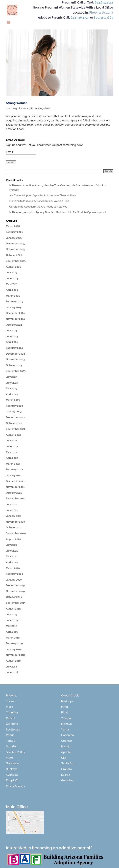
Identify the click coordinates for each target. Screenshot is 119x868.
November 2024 (15, 319)
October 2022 (14, 423)
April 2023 (12, 394)
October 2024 (14, 325)
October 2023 (14, 365)
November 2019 (15, 591)
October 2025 (14, 255)
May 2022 (11, 452)
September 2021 (16, 498)
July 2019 (11, 614)
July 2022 (11, 441)
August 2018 (13, 661)
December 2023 (15, 354)
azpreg (13, 108)
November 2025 (15, 249)
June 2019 (12, 620)
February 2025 (14, 302)
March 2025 (13, 296)
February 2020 (14, 574)
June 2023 (12, 383)
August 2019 (13, 609)
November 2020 (15, 522)
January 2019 (14, 649)
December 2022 (15, 417)
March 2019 (13, 638)
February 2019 (14, 643)
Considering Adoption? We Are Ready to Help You (38, 207)
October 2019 (14, 597)
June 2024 (12, 336)
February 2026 (14, 232)
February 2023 (14, 406)
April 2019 (12, 632)
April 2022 (12, 458)
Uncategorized (42, 108)
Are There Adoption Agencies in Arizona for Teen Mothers (43, 195)
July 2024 (11, 330)
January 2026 (14, 238)
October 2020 (14, 527)
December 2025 (15, 244)
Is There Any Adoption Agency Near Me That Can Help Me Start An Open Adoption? (58, 212)
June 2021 (12, 510)
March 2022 (13, 464)
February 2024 (14, 348)
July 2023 (11, 377)
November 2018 (15, 655)
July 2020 (11, 545)
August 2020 (13, 539)
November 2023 (15, 359)
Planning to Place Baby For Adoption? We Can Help (39, 201)
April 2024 (12, 342)
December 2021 (15, 481)
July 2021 (11, 504)
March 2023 (13, 400)
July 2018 (11, 667)
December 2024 (15, 313)
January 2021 (14, 516)
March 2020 (13, 568)
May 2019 (11, 626)
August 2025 (13, 267)
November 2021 (15, 487)
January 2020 (14, 580)
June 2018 (12, 672)
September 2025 (16, 261)
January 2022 (14, 475)
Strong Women (17, 103)
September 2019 (16, 603)
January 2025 (14, 307)
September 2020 (16, 533)
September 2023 (16, 371)
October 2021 (14, 493)
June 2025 (12, 278)
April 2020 (12, 562)
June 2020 (12, 551)
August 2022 (13, 435)
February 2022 (14, 470)
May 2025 (11, 284)
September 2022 (16, 429)
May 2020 (12, 556)
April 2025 (12, 290)
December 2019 (15, 585)
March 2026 (13, 226)
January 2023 (14, 412)
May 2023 (11, 388)
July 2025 (11, 273)
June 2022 (12, 446)
